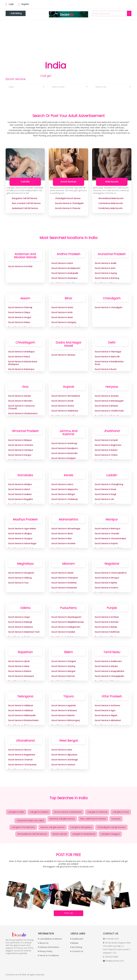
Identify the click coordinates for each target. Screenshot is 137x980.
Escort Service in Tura (18, 583)
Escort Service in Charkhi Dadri (109, 411)
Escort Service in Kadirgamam (66, 627)
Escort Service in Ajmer (19, 661)
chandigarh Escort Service (68, 198)
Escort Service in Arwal (62, 317)
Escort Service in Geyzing (63, 666)
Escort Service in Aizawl (62, 573)
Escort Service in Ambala (107, 396)
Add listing (16, 13)
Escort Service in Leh (104, 499)
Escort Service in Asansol (63, 765)
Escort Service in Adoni (62, 263)
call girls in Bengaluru (81, 827)
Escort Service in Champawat (22, 765)
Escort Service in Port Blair (20, 266)
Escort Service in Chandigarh (109, 307)
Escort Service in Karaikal (63, 632)
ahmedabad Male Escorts (111, 198)
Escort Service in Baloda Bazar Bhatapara (23, 363)
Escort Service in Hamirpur (21, 450)
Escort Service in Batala (106, 627)
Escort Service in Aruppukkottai (109, 671)
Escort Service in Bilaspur (20, 440)
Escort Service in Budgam (64, 458)
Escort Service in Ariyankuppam (66, 617)
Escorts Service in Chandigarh (69, 203)
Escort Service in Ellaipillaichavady (68, 622)
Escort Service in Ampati (106, 440)
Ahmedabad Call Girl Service (32, 834)
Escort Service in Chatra (106, 455)
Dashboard (77, 939)
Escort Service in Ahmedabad (66, 396)
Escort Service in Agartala (64, 706)
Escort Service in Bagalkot (21, 499)
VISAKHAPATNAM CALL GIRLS (30, 821)
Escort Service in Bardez (20, 396)
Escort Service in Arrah (62, 312)
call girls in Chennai (97, 812)
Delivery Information (49, 947)
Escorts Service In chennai (68, 208)
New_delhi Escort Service (93, 819)
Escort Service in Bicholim (20, 401)
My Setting (76, 947)
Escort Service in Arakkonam (108, 661)
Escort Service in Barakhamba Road (109, 363)
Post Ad (69, 913)
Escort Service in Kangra (20, 455)
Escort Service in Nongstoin (21, 573)
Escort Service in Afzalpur (20, 484)
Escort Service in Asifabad (21, 710)
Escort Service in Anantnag (64, 443)
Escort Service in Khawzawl (64, 588)
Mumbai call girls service (62, 819)
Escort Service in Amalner (63, 543)
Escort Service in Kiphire (106, 583)
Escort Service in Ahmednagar (66, 529)
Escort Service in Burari (106, 369)
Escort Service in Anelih (106, 263)
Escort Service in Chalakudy (65, 499)
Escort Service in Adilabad (21, 706)
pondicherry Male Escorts (110, 208)
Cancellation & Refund (50, 939)
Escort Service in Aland (19, 489)
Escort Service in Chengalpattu (110, 676)
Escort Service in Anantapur (65, 278)
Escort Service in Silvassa (63, 355)
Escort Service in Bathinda (107, 632)
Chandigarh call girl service (111, 827)
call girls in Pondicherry (23, 827)
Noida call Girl (60, 834)
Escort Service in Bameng (107, 278)
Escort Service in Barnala (107, 622)
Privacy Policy (45, 951)
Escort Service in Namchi (63, 676)
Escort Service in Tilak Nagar (108, 352)
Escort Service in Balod (19, 357)
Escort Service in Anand (63, 406)
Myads (74, 943)
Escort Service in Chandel (107, 534)
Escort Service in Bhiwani (106, 406)
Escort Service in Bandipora (65, 448)
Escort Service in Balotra (20, 671)
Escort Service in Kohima (106, 588)
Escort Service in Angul (19, 617)
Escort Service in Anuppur (20, 539)
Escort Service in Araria (62, 307)
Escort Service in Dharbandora (23, 413)
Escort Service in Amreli (62, 401)
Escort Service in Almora (20, 750)
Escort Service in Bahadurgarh (109, 401)
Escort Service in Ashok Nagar (22, 543)
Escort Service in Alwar (19, 666)
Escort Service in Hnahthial (64, 583)
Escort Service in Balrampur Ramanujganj (21, 371)
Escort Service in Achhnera (107, 706)
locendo (116, 819)
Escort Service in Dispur (19, 312)
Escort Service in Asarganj (64, 322)
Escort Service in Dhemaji (20, 307)
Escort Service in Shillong (20, 578)
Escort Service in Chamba (21, 445)
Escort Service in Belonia (63, 715)
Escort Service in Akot (62, 539)
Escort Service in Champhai (65, 578)
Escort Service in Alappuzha (65, 489)
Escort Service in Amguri (20, 317)
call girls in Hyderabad (84, 834)
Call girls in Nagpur (110, 834)
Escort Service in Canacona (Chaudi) (21, 407)
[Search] (129, 13)
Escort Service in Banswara (21, 676)
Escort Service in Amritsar (107, 617)
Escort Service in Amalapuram (66, 268)
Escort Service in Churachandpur (111, 539)
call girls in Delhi (16, 812)
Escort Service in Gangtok (64, 661)
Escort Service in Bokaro (106, 450)
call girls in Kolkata (39, 812)
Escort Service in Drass (106, 489)
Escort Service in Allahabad (108, 720)
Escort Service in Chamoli (20, 760)
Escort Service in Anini (105, 268)
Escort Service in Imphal (106, 543)
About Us (43, 943)
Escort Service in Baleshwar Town (24, 632)
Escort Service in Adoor (62, 484)
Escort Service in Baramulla (64, 453)
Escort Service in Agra (105, 710)
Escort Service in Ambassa (64, 710)
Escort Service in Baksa (19, 322)
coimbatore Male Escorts (111, 203)
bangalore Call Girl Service (24, 198)
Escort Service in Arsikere (20, 494)
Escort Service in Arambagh (65, 760)
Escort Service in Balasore (21, 627)
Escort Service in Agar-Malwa (22, 529)
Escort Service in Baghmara (108, 445)
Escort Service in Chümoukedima (111, 573)
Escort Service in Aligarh (106, 715)
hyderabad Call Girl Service (25, 208)
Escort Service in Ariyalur (106, 666)
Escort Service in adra (62, 750)
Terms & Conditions (48, 955)
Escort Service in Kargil (105, 494)
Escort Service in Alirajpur (20, 534)
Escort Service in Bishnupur (108, 529)
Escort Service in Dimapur (107, 578)
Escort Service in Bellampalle (22, 715)
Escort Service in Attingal (63, 494)
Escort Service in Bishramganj (66, 720)
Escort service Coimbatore (68, 812)
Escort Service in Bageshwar (22, 755)
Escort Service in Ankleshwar (65, 411)
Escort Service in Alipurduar (64, 755)
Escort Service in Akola (62, 534)
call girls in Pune (121, 812)
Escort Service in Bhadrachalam (24, 720)
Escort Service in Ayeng (106, 273)
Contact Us (77, 951)
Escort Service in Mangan (63, 671)
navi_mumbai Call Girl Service (26, 203)
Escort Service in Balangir (20, 622)
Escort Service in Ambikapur (21, 352)
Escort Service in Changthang (109, 484)
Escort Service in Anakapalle (65, 273)
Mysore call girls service (53, 827)
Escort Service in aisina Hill (107, 357)
